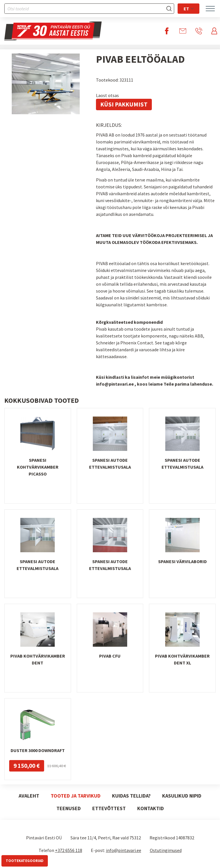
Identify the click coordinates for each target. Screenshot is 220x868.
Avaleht (29, 796)
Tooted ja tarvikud (76, 796)
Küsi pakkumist (124, 104)
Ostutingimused (166, 850)
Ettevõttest (109, 808)
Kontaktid (151, 808)
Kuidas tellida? (131, 796)
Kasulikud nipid (182, 796)
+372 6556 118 (69, 850)
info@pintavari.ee (124, 850)
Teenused (69, 808)
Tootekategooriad (25, 861)
